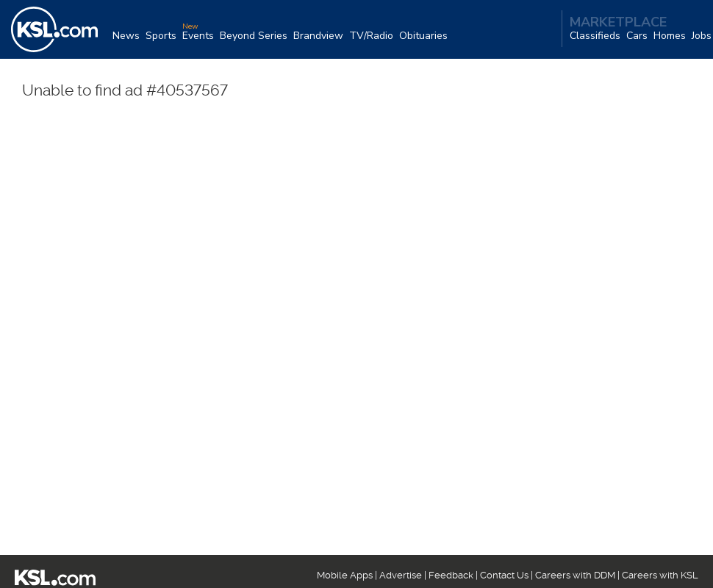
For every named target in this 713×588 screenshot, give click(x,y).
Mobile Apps (345, 575)
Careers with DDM (575, 575)
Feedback (451, 575)
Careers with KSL (660, 575)
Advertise (401, 575)
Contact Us (504, 575)
